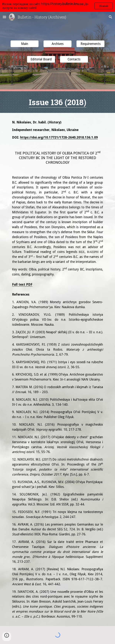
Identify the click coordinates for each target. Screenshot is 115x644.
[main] (57, 102)
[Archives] (57, 44)
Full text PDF (22, 284)
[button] (4, 17)
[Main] (25, 44)
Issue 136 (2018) (58, 102)
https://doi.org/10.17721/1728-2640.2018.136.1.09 (59, 137)
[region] (57, 6)
